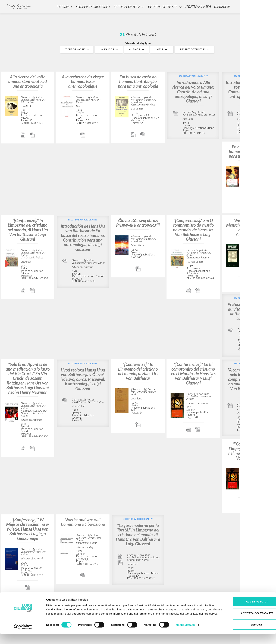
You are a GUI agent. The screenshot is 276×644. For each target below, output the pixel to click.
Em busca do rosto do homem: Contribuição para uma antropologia (138, 81)
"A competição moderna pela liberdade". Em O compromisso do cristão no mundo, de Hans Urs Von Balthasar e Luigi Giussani (248, 381)
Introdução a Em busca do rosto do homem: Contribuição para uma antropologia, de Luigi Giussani (248, 92)
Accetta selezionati (247, 621)
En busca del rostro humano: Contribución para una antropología (248, 151)
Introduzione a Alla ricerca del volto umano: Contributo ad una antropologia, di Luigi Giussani (193, 92)
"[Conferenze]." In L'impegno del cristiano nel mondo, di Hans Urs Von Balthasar (138, 371)
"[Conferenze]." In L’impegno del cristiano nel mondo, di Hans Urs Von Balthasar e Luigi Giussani (28, 230)
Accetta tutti (247, 609)
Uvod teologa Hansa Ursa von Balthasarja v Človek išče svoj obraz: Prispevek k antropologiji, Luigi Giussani (83, 379)
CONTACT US (222, 6)
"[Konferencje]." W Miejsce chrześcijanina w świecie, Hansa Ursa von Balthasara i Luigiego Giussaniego (28, 529)
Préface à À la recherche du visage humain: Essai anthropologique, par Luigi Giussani (248, 311)
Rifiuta (247, 632)
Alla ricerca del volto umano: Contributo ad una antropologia (28, 81)
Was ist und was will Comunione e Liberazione (83, 522)
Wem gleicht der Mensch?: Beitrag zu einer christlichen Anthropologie (248, 227)
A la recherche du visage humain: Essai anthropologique (83, 81)
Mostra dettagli (185, 637)
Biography (64, 6)
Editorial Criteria (128, 6)
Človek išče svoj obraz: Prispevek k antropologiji (138, 223)
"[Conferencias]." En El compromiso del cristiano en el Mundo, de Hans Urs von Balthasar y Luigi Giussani (193, 374)
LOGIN (268, 6)
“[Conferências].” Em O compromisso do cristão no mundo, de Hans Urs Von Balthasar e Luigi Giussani (193, 230)
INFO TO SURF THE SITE (164, 6)
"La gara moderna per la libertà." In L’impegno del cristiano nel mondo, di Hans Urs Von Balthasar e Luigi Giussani (138, 535)
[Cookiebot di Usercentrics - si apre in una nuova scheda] (23, 637)
